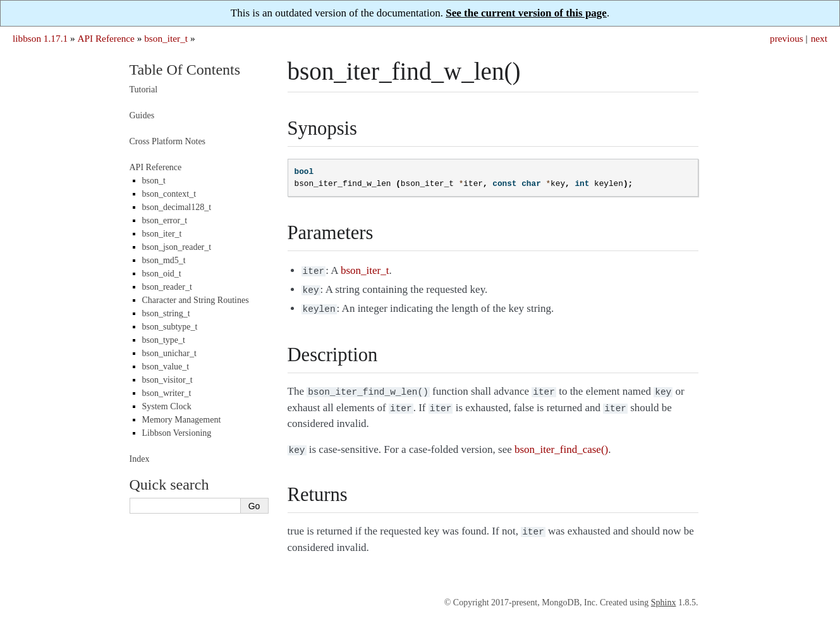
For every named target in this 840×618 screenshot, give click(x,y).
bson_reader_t (167, 287)
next (819, 38)
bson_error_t (165, 220)
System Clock (167, 406)
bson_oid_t (162, 274)
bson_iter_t (166, 38)
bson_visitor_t (167, 380)
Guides (142, 115)
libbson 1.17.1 (40, 38)
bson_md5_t (164, 260)
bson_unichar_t (169, 353)
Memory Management (182, 420)
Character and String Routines (196, 300)
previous (787, 38)
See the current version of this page (526, 13)
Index (140, 459)
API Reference (106, 38)
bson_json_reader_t (177, 247)
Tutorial (144, 90)
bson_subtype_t (170, 327)
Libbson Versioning (177, 433)
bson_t (154, 181)
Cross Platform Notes (168, 141)
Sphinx (664, 594)
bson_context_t (169, 194)
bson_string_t (166, 313)
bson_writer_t (167, 393)
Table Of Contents (185, 70)
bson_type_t (164, 340)
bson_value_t (166, 367)
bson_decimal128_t (177, 207)
